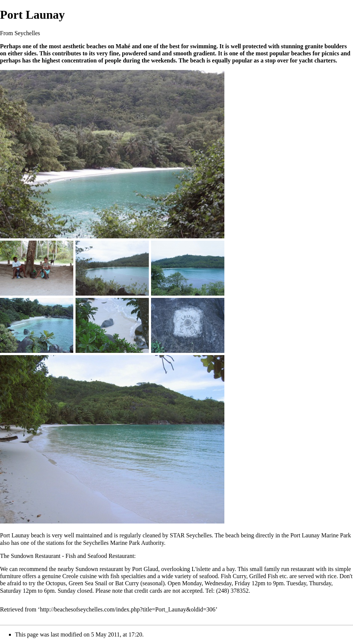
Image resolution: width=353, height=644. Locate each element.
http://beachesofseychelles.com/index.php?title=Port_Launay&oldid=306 (128, 609)
